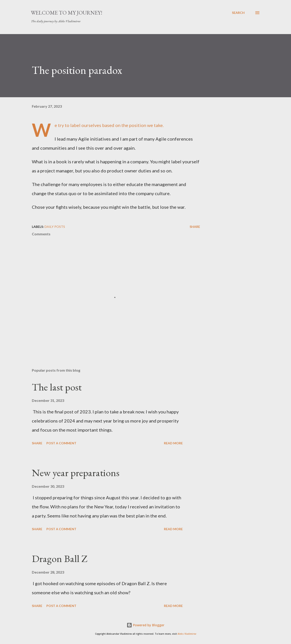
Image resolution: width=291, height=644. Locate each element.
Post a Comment (61, 443)
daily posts (55, 227)
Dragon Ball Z (60, 558)
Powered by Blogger (145, 625)
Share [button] (195, 227)
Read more (173, 443)
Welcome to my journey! (67, 13)
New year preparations (76, 473)
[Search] (238, 13)
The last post (57, 387)
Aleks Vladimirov (187, 634)
